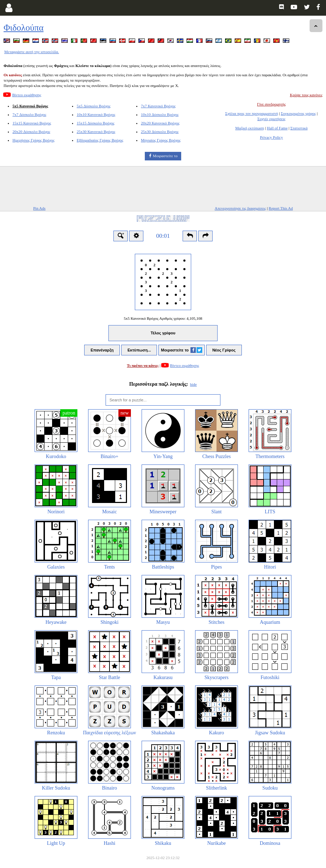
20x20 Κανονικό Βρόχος (160, 123)
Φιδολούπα (24, 28)
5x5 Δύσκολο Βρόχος (94, 106)
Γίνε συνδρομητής (271, 104)
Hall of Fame (277, 128)
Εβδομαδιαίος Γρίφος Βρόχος (100, 140)
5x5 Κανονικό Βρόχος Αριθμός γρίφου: (163, 318)
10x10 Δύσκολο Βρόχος (160, 114)
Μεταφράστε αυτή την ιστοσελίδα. (32, 52)
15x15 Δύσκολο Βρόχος (96, 123)
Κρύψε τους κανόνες (306, 95)
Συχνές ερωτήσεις (272, 119)
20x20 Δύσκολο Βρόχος (31, 132)
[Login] (9, 8)
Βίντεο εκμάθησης (27, 95)
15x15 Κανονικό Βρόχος (32, 123)
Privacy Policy (271, 137)
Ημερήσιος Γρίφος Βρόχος (34, 140)
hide (193, 384)
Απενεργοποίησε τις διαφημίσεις (240, 208)
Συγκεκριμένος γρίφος (298, 113)
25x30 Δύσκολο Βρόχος (160, 132)
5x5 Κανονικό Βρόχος (30, 106)
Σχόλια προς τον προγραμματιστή (251, 113)
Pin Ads (39, 208)
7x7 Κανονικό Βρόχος (158, 106)
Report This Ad (281, 208)
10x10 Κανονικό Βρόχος (96, 114)
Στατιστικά (299, 128)
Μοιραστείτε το (165, 156)
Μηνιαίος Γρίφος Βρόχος (161, 140)
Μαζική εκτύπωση (250, 128)
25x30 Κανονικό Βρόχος (96, 132)
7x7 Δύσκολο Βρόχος (29, 114)
